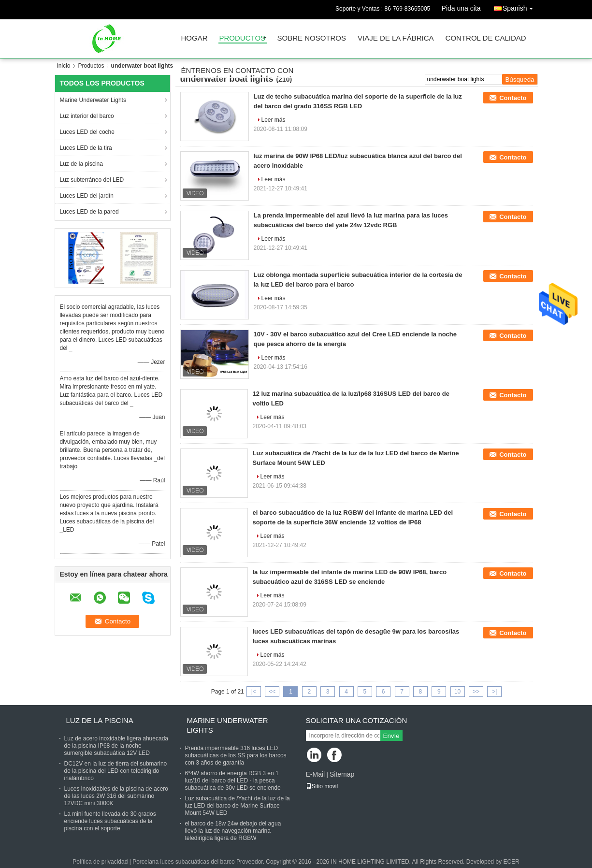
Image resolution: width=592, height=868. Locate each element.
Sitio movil (322, 786)
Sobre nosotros (312, 38)
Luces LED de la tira (86, 148)
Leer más (274, 120)
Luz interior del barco (87, 116)
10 (457, 692)
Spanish (520, 7)
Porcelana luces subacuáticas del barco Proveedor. (199, 862)
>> (476, 692)
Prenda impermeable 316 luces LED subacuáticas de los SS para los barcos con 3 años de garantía (236, 755)
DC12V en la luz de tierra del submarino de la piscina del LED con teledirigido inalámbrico (116, 771)
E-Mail (316, 774)
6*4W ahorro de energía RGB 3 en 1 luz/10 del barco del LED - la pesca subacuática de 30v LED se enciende (233, 781)
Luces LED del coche (87, 132)
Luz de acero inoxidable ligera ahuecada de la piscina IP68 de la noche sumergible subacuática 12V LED (116, 746)
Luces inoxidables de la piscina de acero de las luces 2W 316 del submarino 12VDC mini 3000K (116, 796)
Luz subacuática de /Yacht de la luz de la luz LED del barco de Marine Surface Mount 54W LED (238, 806)
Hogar (195, 38)
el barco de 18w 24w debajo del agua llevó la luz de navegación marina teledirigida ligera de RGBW (233, 831)
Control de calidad (486, 38)
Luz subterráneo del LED (92, 180)
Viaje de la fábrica (396, 38)
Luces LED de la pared (89, 212)
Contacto (513, 98)
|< (254, 692)
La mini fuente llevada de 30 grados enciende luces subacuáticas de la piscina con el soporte (110, 821)
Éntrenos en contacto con (238, 71)
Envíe (391, 736)
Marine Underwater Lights (93, 100)
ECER (511, 862)
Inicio (64, 66)
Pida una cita (461, 8)
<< (272, 692)
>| (494, 692)
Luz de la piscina (81, 164)
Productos (243, 38)
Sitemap (342, 774)
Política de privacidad (100, 862)
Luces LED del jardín (87, 196)
